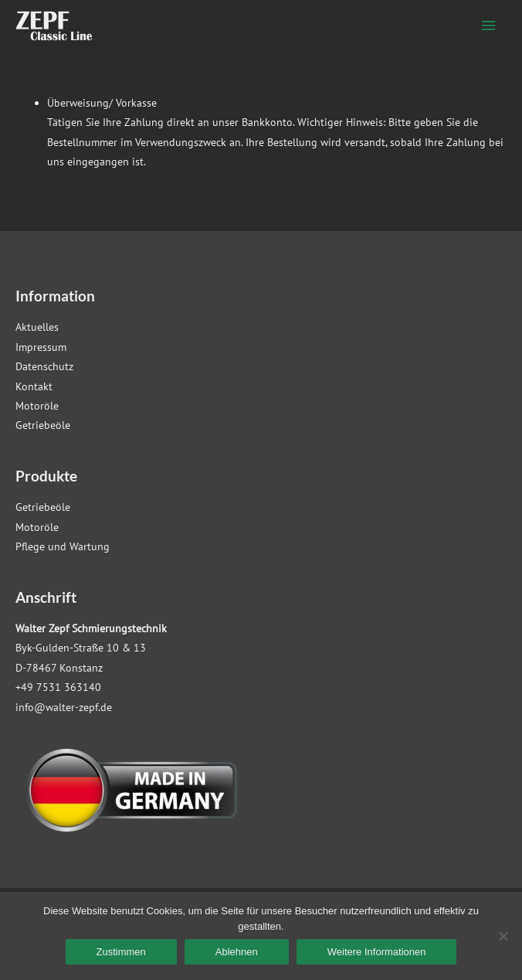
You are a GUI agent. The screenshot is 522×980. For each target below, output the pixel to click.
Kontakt (34, 386)
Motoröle (37, 406)
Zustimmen (121, 952)
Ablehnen (237, 952)
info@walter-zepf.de (64, 707)
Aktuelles (37, 327)
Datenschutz (44, 366)
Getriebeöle (43, 425)
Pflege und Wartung (63, 546)
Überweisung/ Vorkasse (102, 103)
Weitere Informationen (377, 952)
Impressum (41, 347)
